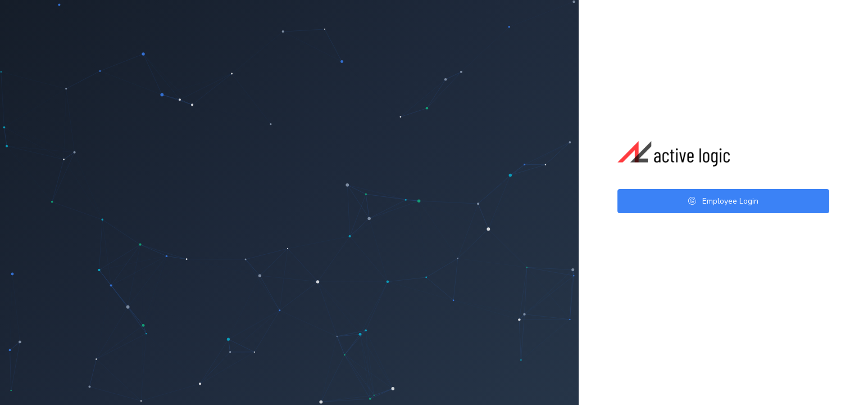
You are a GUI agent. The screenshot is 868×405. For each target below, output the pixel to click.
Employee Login (723, 201)
